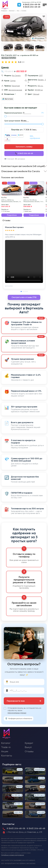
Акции (5, 751)
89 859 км (39, 90)
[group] (24, 27)
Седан (13, 81)
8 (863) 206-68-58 (32, 5)
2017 (41, 75)
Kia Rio (4, 198)
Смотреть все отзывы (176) (24, 297)
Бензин (41, 80)
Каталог (12, 11)
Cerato (24, 11)
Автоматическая (15, 90)
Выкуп (28, 747)
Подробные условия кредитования (13, 855)
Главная (4, 11)
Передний (16, 86)
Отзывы (29, 751)
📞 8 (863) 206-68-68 (24, 153)
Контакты (7, 756)
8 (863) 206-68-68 (32, 7)
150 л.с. (40, 86)
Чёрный (36, 94)
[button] (46, 47)
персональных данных (17, 713)
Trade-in (6, 747)
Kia (18, 11)
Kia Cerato (16, 75)
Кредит (29, 743)
